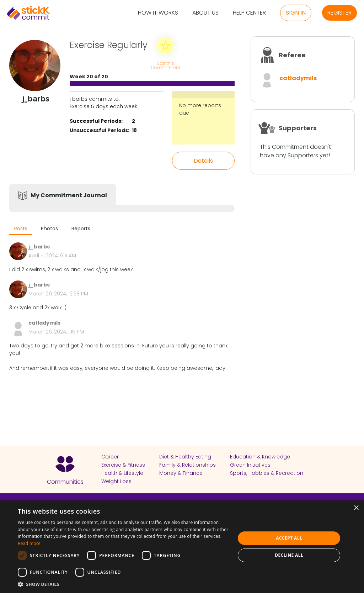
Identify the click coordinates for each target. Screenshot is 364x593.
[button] (123, 584)
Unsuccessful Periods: (100, 130)
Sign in (296, 13)
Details (203, 161)
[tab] (21, 229)
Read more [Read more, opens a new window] (29, 543)
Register (339, 13)
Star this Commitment (165, 65)
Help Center (249, 13)
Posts (21, 229)
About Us (205, 13)
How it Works (158, 13)
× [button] (356, 508)
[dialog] (182, 547)
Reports (81, 229)
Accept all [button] (289, 538)
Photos (49, 229)
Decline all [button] (289, 555)
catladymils (298, 78)
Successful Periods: (96, 121)
